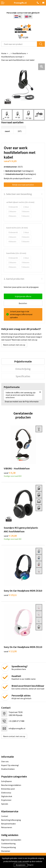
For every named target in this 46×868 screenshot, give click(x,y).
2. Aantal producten (14, 279)
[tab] (23, 361)
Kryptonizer (6, 800)
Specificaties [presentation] (23, 376)
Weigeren (31, 865)
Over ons (5, 761)
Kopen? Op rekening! (10, 765)
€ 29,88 (10, 536)
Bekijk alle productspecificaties (18, 178)
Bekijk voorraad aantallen (23, 185)
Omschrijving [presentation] (23, 369)
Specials (5, 804)
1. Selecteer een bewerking (18, 194)
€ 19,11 (10, 595)
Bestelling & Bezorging (11, 820)
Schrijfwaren (7, 781)
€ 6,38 (10, 473)
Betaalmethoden (8, 824)
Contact (5, 816)
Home (4, 53)
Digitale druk (7, 796)
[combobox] (19, 44)
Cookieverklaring (8, 843)
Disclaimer (6, 851)
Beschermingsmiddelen (11, 785)
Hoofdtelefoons (19, 53)
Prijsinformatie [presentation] (23, 361)
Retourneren (7, 827)
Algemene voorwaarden (11, 840)
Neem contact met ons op (14, 345)
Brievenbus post (8, 789)
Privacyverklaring (9, 847)
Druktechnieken (8, 769)
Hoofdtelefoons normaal (12, 57)
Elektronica (6, 793)
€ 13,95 (10, 651)
